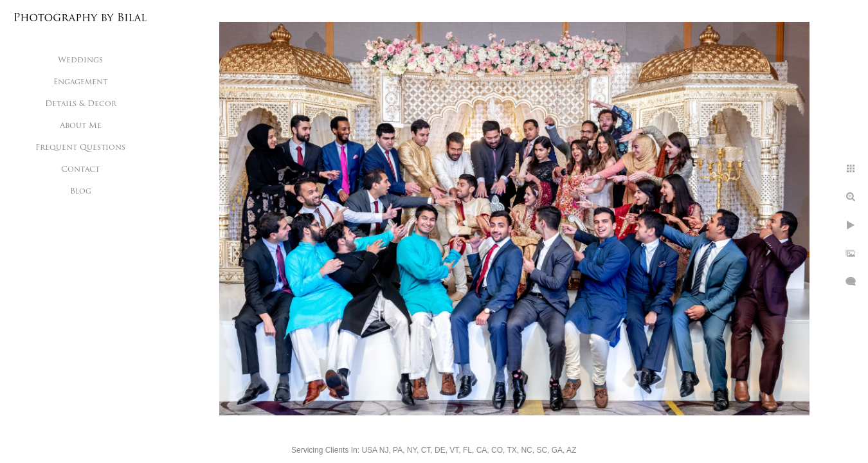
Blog (81, 192)
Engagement (80, 82)
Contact (80, 170)
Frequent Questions (80, 148)
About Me (81, 126)
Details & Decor (81, 104)
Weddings (80, 60)
